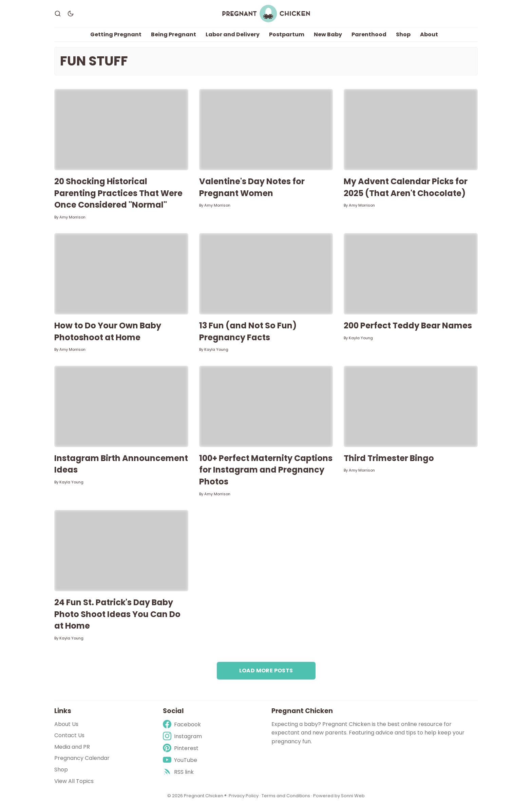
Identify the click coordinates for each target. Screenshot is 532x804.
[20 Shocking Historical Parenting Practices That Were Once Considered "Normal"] (121, 130)
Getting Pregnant (116, 34)
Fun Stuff (94, 61)
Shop (403, 34)
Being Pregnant (174, 34)
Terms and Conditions (286, 796)
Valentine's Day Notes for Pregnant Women (252, 187)
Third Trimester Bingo (389, 458)
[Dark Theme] (71, 14)
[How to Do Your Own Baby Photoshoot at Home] (121, 274)
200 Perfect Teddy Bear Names (408, 326)
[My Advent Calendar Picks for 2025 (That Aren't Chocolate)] (411, 130)
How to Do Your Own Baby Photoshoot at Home (108, 331)
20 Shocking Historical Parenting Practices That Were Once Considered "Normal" (118, 193)
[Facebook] (182, 724)
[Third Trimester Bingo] (411, 406)
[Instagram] (182, 736)
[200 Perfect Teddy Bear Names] (411, 274)
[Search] (58, 14)
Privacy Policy (244, 796)
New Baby (328, 34)
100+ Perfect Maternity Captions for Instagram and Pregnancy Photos (266, 470)
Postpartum (287, 34)
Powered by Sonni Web (339, 796)
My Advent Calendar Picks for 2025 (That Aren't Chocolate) (406, 187)
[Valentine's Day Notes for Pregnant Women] (266, 130)
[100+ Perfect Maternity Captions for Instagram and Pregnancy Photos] (266, 406)
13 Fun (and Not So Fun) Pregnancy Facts (248, 331)
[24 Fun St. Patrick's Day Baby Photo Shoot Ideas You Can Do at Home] (121, 551)
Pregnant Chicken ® (205, 796)
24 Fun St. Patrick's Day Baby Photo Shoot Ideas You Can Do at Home (117, 614)
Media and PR (72, 747)
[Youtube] (182, 760)
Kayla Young (216, 350)
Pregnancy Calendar (82, 758)
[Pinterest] (182, 748)
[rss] (182, 772)
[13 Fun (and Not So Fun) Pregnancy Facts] (266, 274)
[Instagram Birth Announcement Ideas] (121, 406)
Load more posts (266, 671)
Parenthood (369, 34)
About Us (66, 724)
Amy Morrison (72, 217)
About (429, 34)
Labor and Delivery (233, 34)
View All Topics (74, 781)
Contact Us (69, 735)
